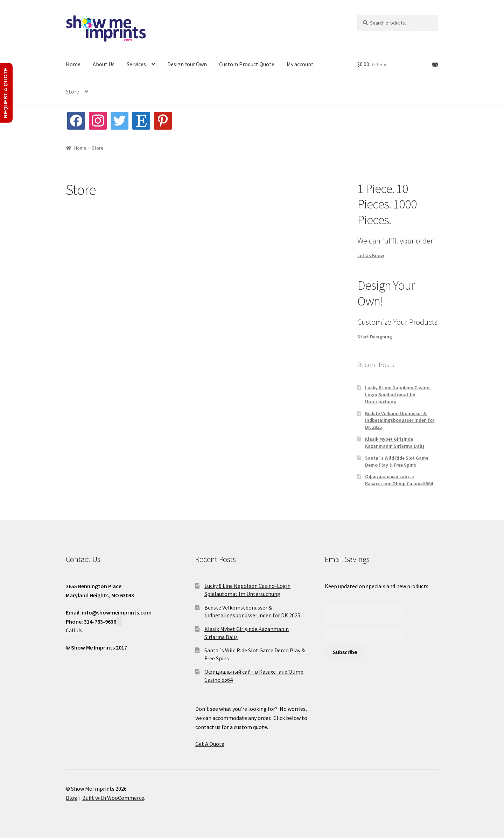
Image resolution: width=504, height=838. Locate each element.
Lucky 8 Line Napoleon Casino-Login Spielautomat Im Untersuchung (398, 394)
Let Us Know (371, 255)
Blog (72, 798)
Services (136, 64)
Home (73, 64)
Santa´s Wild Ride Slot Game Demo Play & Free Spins (397, 461)
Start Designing (375, 337)
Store (72, 91)
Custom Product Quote (247, 64)
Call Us (74, 630)
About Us (104, 64)
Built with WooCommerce (113, 798)
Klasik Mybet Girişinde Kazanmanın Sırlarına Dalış (395, 442)
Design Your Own (187, 64)
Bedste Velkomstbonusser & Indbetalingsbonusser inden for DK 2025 (400, 420)
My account (300, 64)
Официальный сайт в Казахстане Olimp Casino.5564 (399, 480)
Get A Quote (210, 744)
